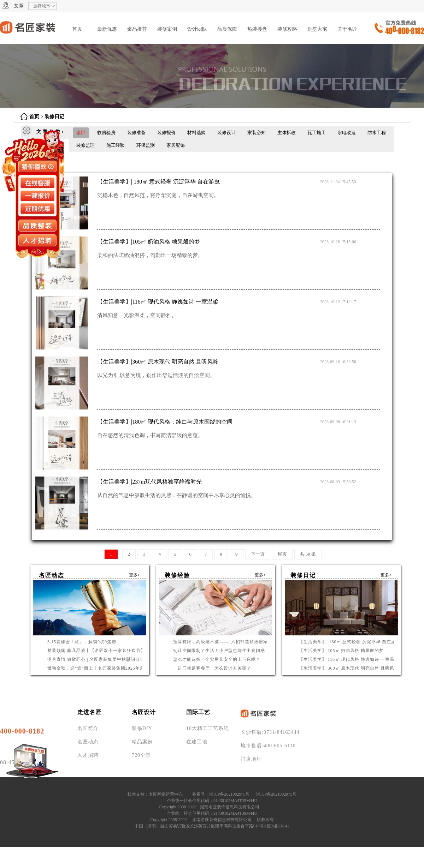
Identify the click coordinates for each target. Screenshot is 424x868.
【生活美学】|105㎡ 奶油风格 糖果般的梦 (341, 651)
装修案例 (167, 29)
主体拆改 (287, 133)
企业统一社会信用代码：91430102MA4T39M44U (212, 801)
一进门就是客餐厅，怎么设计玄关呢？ (212, 668)
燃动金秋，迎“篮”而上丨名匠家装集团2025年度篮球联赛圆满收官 (114, 668)
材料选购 (196, 133)
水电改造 (347, 133)
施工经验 (116, 145)
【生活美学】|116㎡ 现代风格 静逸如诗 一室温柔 (349, 659)
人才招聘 (88, 755)
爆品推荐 (137, 29)
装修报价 (166, 133)
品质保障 (227, 29)
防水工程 (377, 133)
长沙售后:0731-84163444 (270, 732)
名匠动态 (88, 742)
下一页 (258, 554)
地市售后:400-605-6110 (268, 746)
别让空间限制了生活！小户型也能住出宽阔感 (219, 651)
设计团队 (197, 29)
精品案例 (142, 742)
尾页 (282, 554)
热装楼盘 (257, 29)
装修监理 (86, 145)
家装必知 (257, 133)
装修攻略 (287, 29)
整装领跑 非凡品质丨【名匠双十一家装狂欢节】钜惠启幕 (105, 651)
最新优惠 (107, 29)
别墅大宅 (317, 29)
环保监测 (146, 145)
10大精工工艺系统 (208, 728)
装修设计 (226, 133)
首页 (77, 29)
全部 (81, 133)
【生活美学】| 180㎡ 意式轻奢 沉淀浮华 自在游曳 (350, 642)
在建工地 (197, 742)
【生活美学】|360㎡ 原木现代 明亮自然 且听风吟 (349, 668)
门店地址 (251, 759)
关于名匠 (347, 29)
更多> (134, 575)
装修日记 (54, 117)
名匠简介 (88, 728)
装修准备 (136, 133)
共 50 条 (308, 554)
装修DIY (142, 728)
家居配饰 (176, 145)
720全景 (141, 755)
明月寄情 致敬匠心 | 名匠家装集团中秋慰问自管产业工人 (105, 659)
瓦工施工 (317, 133)
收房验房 (106, 133)
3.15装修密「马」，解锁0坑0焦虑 (82, 642)
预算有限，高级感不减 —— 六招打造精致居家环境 (225, 642)
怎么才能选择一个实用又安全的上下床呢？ (217, 659)
